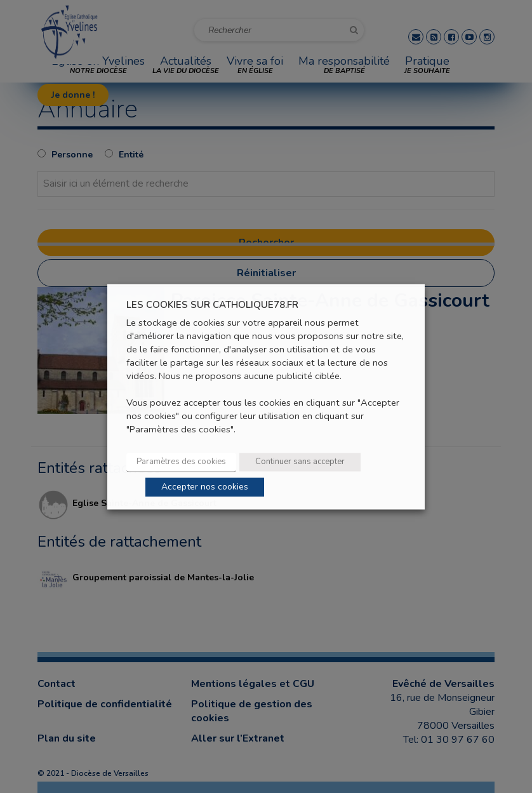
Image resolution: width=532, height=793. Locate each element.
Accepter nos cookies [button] (205, 487)
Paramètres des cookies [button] (181, 462)
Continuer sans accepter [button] (300, 462)
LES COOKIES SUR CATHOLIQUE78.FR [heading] (212, 305)
